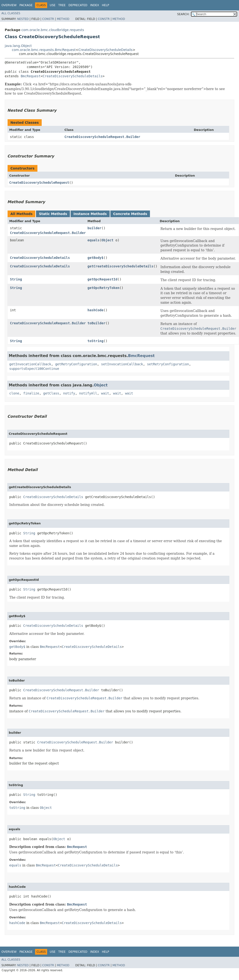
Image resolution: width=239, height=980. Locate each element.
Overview (9, 5)
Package (26, 5)
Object (107, 240)
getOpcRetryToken (103, 288)
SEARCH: (183, 14)
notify (69, 393)
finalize (31, 393)
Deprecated (78, 5)
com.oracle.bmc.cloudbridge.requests (53, 30)
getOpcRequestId (102, 279)
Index (95, 5)
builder (94, 228)
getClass (51, 393)
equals (93, 240)
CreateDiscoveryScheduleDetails (106, 50)
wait (105, 393)
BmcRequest (31, 76)
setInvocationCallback (122, 364)
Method (63, 19)
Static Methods (53, 214)
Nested (23, 19)
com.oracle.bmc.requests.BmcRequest (44, 50)
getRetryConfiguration (76, 364)
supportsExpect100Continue (34, 369)
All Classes (11, 13)
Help (106, 5)
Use (53, 5)
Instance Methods (90, 214)
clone (14, 393)
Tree (62, 5)
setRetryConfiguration (168, 364)
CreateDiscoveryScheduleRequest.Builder (102, 137)
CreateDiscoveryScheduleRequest (39, 183)
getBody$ (95, 258)
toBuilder (96, 323)
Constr (48, 19)
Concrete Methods (130, 214)
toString (95, 341)
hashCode (95, 310)
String (16, 279)
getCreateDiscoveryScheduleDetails (120, 266)
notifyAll (88, 393)
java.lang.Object (18, 46)
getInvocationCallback (30, 364)
